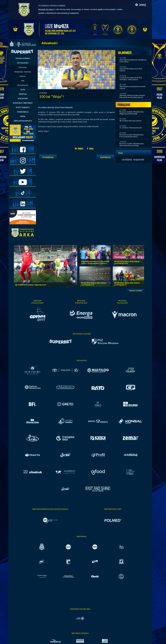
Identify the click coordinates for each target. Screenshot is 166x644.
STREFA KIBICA (23, 112)
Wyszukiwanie (23, 85)
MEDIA (23, 116)
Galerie (23, 76)
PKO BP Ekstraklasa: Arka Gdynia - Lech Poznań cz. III (127, 262)
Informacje (23, 67)
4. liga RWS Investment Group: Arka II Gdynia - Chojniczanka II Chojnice (95, 262)
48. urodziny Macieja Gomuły (131, 121)
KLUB (23, 90)
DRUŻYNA (23, 94)
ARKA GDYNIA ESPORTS (23, 121)
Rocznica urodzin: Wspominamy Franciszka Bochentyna (132, 136)
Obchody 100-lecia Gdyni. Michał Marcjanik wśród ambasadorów (132, 96)
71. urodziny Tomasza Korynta (131, 128)
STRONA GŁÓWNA (23, 58)
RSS (23, 81)
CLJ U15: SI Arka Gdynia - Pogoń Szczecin (31, 285)
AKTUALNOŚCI (23, 63)
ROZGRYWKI (23, 98)
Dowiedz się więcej (46, 9)
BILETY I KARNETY (23, 107)
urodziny (127, 159)
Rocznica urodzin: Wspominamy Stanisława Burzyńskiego (132, 144)
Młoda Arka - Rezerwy (23, 72)
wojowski (139, 159)
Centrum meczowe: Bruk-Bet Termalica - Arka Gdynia (131, 78)
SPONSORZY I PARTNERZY (23, 103)
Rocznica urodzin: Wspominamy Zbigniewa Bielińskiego (132, 113)
